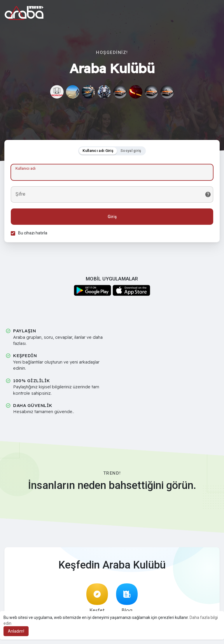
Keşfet (97, 600)
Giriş (112, 217)
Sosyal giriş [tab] (131, 151)
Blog (127, 600)
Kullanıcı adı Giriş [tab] (98, 151)
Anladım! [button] (16, 631)
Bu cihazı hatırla (34, 234)
